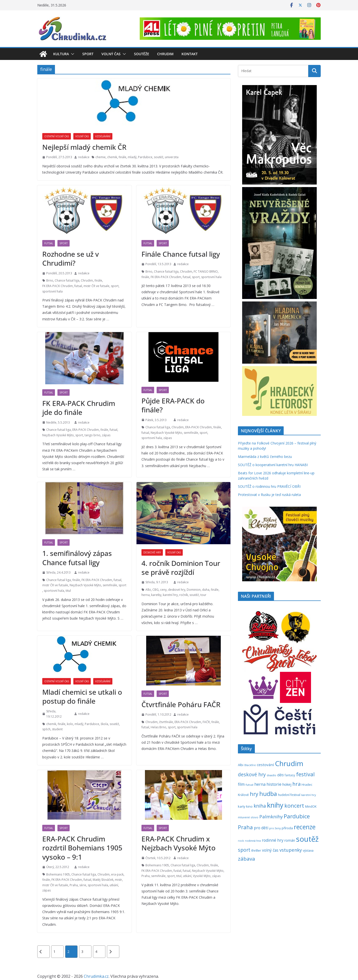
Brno (50, 280)
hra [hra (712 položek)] (296, 784)
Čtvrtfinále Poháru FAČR (181, 704)
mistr (118, 880)
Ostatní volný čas (57, 136)
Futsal (49, 243)
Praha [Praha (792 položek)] (245, 827)
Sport (88, 54)
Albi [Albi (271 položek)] (241, 765)
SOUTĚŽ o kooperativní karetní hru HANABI (273, 465)
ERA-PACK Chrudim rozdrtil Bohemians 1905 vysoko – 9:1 (82, 848)
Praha (74, 885)
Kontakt (190, 54)
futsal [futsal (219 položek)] (249, 785)
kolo (70, 724)
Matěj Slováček (103, 880)
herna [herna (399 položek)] (260, 784)
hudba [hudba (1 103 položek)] (268, 794)
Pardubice (145, 157)
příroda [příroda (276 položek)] (287, 828)
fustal (177, 871)
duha (206, 590)
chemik (112, 157)
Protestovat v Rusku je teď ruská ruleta (269, 495)
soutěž (159, 157)
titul (68, 591)
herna (146, 595)
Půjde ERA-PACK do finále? (173, 405)
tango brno (92, 435)
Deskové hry (152, 552)
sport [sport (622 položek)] (244, 850)
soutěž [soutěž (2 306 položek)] (307, 839)
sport (115, 286)
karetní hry (170, 595)
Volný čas (111, 54)
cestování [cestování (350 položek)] (265, 765)
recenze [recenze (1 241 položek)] (305, 827)
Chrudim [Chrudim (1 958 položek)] (289, 763)
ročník (184, 595)
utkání (114, 885)
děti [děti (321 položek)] (280, 775)
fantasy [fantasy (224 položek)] (290, 775)
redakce (84, 157)
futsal (78, 286)
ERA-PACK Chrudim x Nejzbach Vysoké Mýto (179, 843)
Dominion (194, 590)
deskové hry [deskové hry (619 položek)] (252, 774)
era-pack (117, 874)
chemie (101, 157)
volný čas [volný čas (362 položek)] (270, 850)
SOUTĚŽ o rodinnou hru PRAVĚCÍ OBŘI (269, 486)
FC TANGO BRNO (206, 271)
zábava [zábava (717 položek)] (246, 859)
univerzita (172, 157)
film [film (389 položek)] (241, 784)
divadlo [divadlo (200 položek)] (271, 775)
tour (203, 595)
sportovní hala (52, 291)
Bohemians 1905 (58, 874)
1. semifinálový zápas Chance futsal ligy (77, 558)
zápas (106, 435)
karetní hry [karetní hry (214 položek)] (309, 795)
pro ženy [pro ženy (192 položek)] (275, 828)
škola (104, 724)
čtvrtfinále (166, 722)
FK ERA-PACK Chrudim (58, 286)
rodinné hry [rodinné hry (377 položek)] (273, 840)
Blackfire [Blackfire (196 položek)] (250, 765)
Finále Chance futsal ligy (181, 254)
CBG (156, 590)
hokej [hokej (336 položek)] (287, 784)
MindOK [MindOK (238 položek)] (311, 807)
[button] (72, 54)
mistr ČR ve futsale (96, 286)
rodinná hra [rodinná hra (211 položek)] (253, 841)
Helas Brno (158, 727)
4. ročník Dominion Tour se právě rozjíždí (181, 568)
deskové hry (177, 590)
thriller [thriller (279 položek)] (256, 850)
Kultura (61, 54)
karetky (156, 595)
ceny (163, 590)
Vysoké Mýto (202, 876)
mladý (132, 157)
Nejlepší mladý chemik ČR (84, 147)
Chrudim (165, 54)
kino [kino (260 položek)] (249, 806)
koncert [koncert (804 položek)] (294, 806)
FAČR (206, 722)
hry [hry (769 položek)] (254, 794)
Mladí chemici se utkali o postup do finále (82, 696)
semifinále (191, 433)
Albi (148, 590)
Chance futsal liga (67, 280)
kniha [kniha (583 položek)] (260, 806)
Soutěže (142, 54)
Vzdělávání (103, 136)
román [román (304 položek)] (290, 840)
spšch (46, 729)
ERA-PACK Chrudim (86, 430)
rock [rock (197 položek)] (241, 841)
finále (122, 157)
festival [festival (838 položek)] (305, 774)
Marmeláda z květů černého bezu (265, 457)
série (83, 885)
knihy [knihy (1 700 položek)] (275, 805)
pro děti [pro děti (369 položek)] (261, 828)
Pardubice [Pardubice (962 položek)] (297, 816)
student (57, 729)
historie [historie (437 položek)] (274, 784)
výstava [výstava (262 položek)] (308, 850)
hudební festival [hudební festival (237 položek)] (289, 795)
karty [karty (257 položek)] (242, 806)
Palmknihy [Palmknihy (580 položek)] (271, 817)
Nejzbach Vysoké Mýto (58, 435)
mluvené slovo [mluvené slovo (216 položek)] (248, 817)
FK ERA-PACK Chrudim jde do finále (79, 408)
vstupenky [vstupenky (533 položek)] (291, 850)
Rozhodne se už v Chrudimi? (70, 258)
